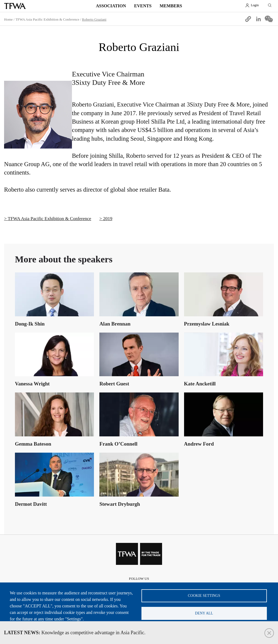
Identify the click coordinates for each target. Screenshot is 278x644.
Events (143, 6)
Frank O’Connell (118, 444)
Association (111, 6)
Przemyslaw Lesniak (207, 324)
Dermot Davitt (31, 504)
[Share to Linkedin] (258, 19)
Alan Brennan (115, 324)
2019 (108, 219)
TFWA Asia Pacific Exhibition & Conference (47, 19)
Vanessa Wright (32, 384)
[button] (248, 19)
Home (8, 19)
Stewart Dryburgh (120, 504)
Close (269, 633)
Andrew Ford (199, 444)
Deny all (204, 613)
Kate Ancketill (200, 384)
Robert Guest (114, 384)
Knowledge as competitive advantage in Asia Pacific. (75, 633)
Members (171, 6)
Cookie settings (204, 596)
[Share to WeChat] (269, 19)
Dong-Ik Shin (30, 324)
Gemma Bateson (33, 444)
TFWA (15, 6)
